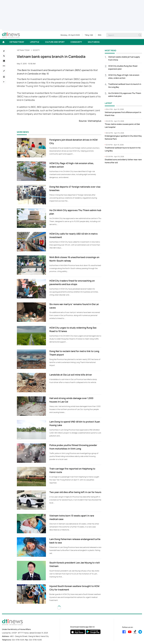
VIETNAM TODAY (17, 42)
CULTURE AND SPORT (55, 42)
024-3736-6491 (18, 640)
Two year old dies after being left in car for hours (75, 492)
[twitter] (4, 56)
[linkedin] (4, 61)
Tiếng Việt (89, 35)
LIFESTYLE (35, 42)
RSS (100, 35)
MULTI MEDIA (94, 42)
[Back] (4, 82)
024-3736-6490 (35, 640)
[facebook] (4, 51)
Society (36, 50)
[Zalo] (4, 66)
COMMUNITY (76, 42)
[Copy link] (4, 71)
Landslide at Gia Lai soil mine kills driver (71, 375)
